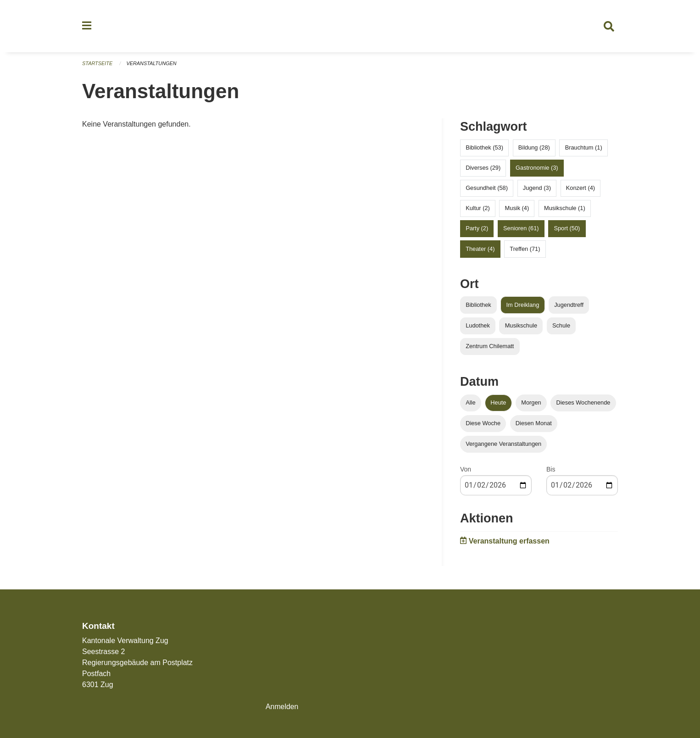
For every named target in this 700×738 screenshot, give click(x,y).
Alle (470, 403)
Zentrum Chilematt (490, 347)
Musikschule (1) (565, 209)
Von (466, 470)
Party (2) (477, 230)
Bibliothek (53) (484, 148)
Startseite (97, 64)
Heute (498, 403)
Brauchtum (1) (584, 148)
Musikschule (521, 326)
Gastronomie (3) (537, 169)
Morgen (531, 403)
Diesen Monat (534, 424)
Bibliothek (478, 306)
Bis (551, 470)
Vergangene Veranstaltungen (503, 445)
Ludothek (478, 326)
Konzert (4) (581, 189)
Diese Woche (483, 424)
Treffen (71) (525, 250)
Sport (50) (567, 230)
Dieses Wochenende (583, 403)
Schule (561, 326)
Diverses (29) (483, 169)
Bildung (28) (534, 148)
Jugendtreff (569, 306)
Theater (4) (480, 250)
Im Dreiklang (522, 306)
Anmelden (282, 707)
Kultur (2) (478, 209)
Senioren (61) (521, 230)
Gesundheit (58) (487, 189)
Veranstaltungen (152, 64)
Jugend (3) (537, 189)
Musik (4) (517, 209)
